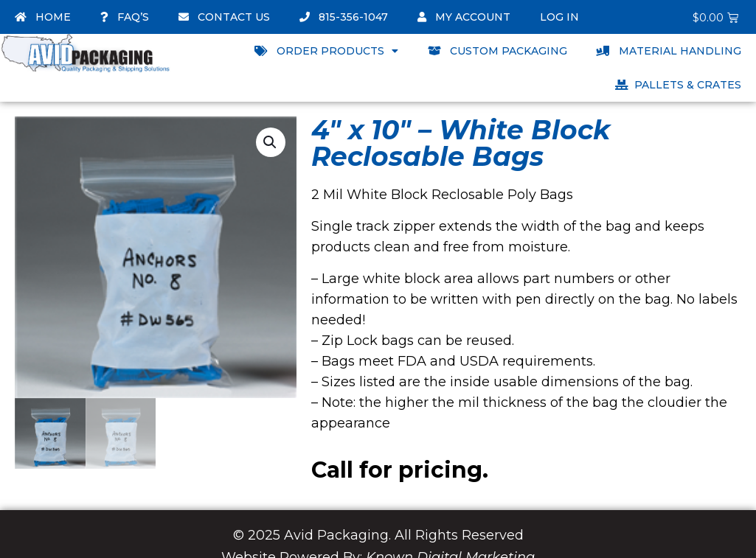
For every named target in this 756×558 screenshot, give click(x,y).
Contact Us (224, 17)
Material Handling (669, 51)
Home (43, 17)
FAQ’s (125, 17)
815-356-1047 (344, 17)
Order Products (326, 51)
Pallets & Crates (678, 85)
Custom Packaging (497, 51)
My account (464, 17)
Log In (559, 17)
